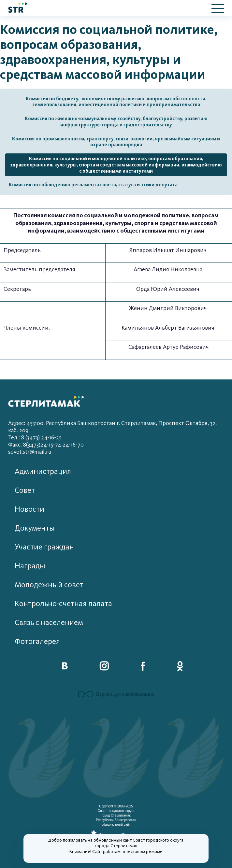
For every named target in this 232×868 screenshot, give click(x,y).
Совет (25, 490)
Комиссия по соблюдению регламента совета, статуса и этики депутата (93, 185)
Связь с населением (49, 623)
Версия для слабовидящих (116, 694)
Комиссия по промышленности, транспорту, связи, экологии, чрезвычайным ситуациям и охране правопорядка (116, 142)
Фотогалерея (37, 641)
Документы (35, 528)
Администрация (43, 471)
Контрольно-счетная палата (63, 604)
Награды (30, 566)
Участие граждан (44, 547)
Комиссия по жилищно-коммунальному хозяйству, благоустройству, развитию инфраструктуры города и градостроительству (116, 122)
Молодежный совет (49, 585)
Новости (29, 509)
